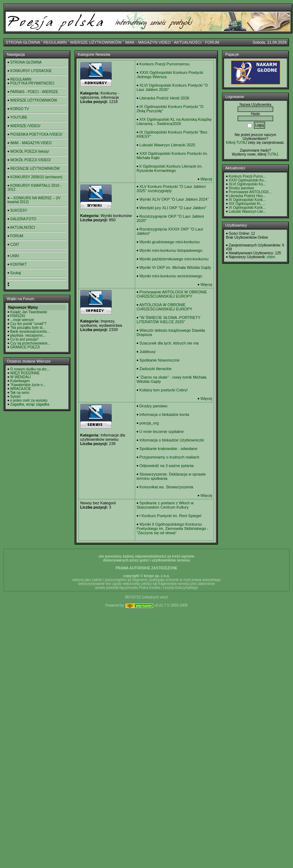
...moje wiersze (22, 320)
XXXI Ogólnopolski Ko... (248, 180)
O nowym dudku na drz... (30, 369)
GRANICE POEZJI (25, 347)
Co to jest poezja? (24, 339)
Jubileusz (148, 352)
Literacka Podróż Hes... (247, 196)
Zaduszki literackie (155, 369)
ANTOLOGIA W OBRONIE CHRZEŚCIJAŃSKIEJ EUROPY (164, 307)
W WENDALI (21, 377)
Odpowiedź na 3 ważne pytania (167, 466)
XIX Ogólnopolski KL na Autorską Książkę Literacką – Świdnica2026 (174, 121)
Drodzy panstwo (153, 406)
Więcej (206, 179)
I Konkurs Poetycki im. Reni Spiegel (170, 516)
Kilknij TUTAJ (236, 143)
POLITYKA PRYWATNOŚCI (32, 83)
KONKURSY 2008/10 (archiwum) (36, 177)
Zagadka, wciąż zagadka (30, 404)
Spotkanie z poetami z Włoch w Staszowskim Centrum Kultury (165, 505)
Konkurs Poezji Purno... (247, 176)
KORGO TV (20, 109)
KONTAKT (18, 264)
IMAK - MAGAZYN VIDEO (148, 42)
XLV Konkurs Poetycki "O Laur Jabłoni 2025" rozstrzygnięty (171, 189)
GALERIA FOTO (23, 219)
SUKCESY (19, 210)
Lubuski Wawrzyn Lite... (247, 211)
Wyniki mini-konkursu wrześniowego (171, 276)
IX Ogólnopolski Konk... (247, 200)
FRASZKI (18, 316)
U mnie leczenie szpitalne (162, 432)
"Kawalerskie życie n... (28, 385)
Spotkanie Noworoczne (159, 360)
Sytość (16, 397)
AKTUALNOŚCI (188, 42)
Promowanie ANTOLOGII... (250, 192)
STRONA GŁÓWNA (23, 42)
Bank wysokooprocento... (30, 332)
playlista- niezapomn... (28, 335)
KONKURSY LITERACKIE (31, 71)
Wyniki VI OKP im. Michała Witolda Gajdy (175, 267)
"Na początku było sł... (28, 328)
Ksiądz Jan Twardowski (29, 312)
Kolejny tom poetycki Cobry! (164, 390)
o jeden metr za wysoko (29, 400)
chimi (271, 257)
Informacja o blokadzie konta (164, 414)
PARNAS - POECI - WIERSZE (34, 92)
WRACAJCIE (21, 389)
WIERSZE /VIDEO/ (25, 126)
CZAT (15, 245)
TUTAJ (272, 154)
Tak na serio (20, 393)
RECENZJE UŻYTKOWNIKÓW (35, 169)
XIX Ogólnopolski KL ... (247, 204)
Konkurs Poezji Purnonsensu (164, 64)
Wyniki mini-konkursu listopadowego (171, 250)
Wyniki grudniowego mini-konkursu (170, 242)
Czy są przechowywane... (30, 343)
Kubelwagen (20, 381)
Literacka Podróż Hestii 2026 (164, 98)
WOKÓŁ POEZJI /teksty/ (30, 151)
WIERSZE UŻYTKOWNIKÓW (96, 42)
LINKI (15, 256)
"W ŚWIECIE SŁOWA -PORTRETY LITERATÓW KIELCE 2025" (168, 320)
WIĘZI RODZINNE (25, 373)
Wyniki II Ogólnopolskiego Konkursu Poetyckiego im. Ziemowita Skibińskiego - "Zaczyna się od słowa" (172, 528)
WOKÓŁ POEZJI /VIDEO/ (31, 160)
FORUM (212, 42)
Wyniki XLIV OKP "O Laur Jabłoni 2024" (174, 199)
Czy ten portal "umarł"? (28, 324)
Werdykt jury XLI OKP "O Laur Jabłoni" (173, 208)
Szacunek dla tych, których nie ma (169, 343)
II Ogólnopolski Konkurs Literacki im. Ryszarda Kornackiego (170, 168)
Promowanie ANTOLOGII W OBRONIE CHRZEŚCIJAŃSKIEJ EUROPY (172, 294)
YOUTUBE (19, 117)
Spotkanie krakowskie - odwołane (168, 449)
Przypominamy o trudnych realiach (169, 457)
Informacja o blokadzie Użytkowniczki (172, 440)
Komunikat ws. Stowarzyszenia (166, 487)
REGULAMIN (55, 42)
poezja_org (149, 423)
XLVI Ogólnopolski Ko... (247, 184)
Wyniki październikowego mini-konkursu (174, 259)
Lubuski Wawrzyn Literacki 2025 (167, 145)
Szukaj (16, 273)
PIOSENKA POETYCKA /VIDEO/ (36, 134)
